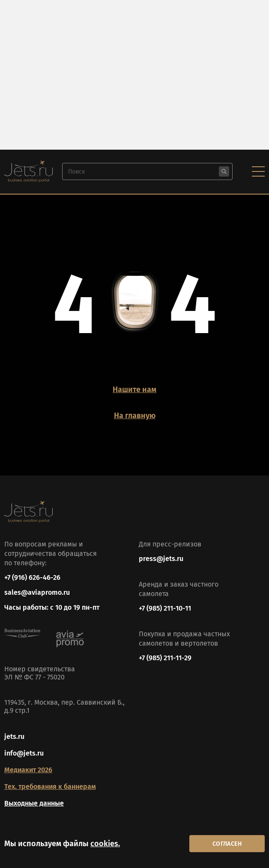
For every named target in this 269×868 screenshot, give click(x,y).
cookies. (105, 844)
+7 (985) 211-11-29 (165, 658)
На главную (135, 416)
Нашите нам (134, 390)
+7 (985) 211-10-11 (165, 608)
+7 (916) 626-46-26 (32, 577)
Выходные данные (34, 803)
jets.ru (14, 737)
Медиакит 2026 (28, 770)
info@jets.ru (24, 753)
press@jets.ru (161, 559)
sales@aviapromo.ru (37, 592)
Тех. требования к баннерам (50, 787)
